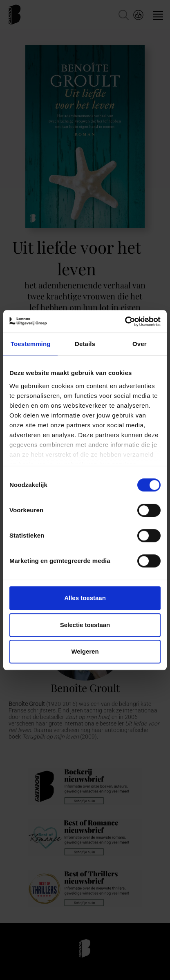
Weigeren (85, 651)
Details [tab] (85, 344)
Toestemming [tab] (31, 344)
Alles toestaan (85, 598)
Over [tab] (140, 344)
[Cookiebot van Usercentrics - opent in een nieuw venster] (125, 321)
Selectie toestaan (85, 625)
